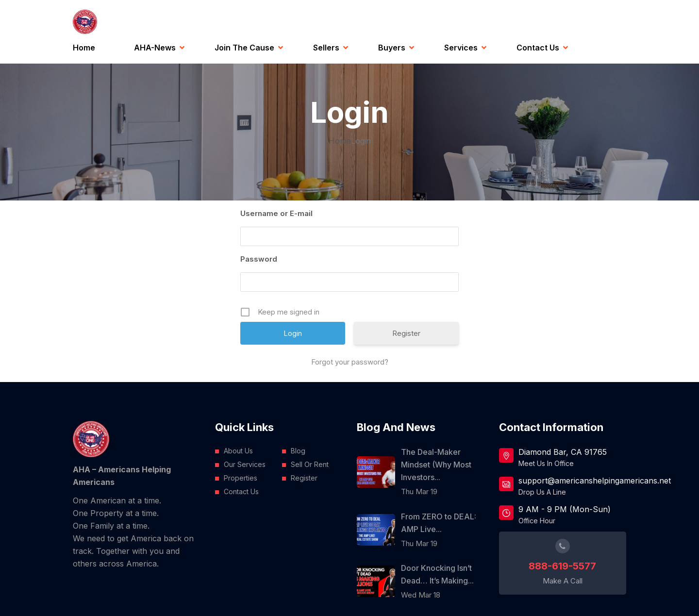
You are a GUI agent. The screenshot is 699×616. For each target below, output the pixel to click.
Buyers (392, 48)
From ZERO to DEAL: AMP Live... (439, 523)
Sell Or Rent (310, 464)
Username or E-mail (276, 213)
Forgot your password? (350, 362)
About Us (238, 451)
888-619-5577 (562, 566)
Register (406, 333)
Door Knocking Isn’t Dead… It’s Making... (437, 574)
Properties (241, 478)
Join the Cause (244, 48)
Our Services (245, 464)
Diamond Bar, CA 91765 (563, 452)
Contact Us (538, 48)
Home (84, 48)
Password (259, 259)
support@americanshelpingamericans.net (573, 481)
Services (461, 48)
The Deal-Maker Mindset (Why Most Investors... (436, 465)
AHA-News (155, 48)
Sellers (326, 48)
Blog (298, 451)
